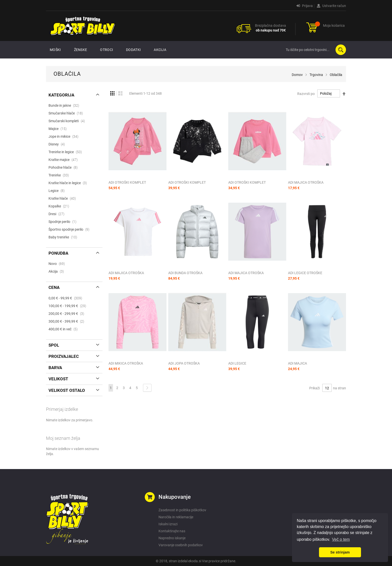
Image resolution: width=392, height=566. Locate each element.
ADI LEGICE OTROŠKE (305, 273)
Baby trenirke (64, 237)
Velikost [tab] (58, 379)
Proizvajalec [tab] (64, 356)
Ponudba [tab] (58, 253)
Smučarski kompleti (68, 121)
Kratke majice (65, 160)
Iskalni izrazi (168, 524)
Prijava (305, 6)
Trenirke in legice (67, 152)
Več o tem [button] (341, 539)
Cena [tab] (54, 287)
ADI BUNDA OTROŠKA (185, 273)
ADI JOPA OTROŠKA (184, 363)
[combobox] (315, 50)
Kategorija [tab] (61, 95)
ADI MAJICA (297, 363)
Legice (58, 191)
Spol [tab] (54, 345)
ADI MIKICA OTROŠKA (126, 363)
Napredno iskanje (172, 538)
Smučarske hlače (67, 113)
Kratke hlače (64, 198)
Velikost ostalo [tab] (67, 390)
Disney (58, 144)
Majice (59, 129)
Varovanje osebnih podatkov (181, 545)
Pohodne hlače (65, 167)
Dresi (58, 214)
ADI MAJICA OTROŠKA (306, 182)
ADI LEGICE (237, 363)
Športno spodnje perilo (70, 229)
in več (65, 329)
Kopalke (60, 206)
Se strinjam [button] (340, 552)
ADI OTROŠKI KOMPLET (127, 182)
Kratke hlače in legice (69, 183)
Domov (297, 75)
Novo (58, 264)
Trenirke (60, 175)
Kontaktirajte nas (172, 531)
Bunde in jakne (65, 105)
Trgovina (316, 75)
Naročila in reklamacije (176, 517)
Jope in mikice (65, 136)
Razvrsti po (306, 93)
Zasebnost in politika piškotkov (182, 510)
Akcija (58, 271)
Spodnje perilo (64, 222)
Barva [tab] (55, 368)
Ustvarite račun (331, 6)
